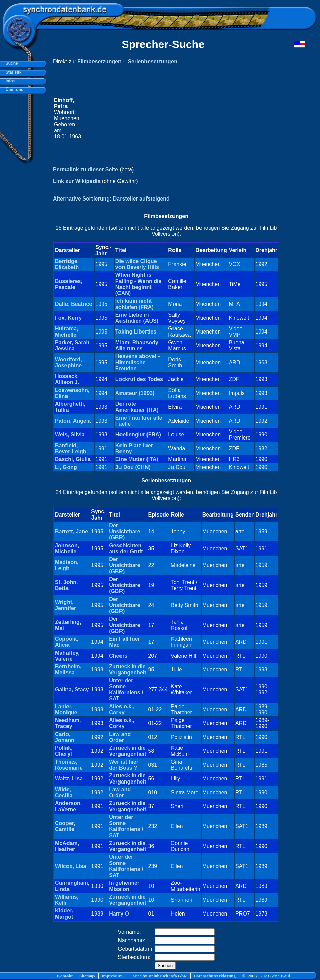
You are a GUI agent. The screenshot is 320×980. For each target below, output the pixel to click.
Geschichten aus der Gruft (126, 548)
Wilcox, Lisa (71, 866)
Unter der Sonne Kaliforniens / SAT (126, 690)
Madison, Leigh (67, 565)
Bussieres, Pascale (69, 284)
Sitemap (87, 976)
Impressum (112, 976)
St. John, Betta (66, 585)
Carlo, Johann (65, 737)
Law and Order (120, 737)
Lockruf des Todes (139, 379)
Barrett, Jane (72, 532)
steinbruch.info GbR (167, 976)
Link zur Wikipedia (77, 181)
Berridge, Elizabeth (67, 264)
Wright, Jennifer (65, 605)
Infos (9, 81)
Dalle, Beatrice (74, 304)
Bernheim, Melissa (68, 670)
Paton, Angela (73, 421)
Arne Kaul (280, 976)
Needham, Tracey (68, 723)
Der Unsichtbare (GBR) (125, 532)
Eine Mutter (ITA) (137, 459)
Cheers (118, 656)
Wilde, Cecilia (64, 792)
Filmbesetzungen (99, 62)
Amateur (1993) (135, 393)
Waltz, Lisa (69, 779)
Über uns (13, 90)
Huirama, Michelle (66, 332)
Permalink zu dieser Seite (86, 170)
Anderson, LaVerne (68, 806)
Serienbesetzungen (152, 62)
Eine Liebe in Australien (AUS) (137, 318)
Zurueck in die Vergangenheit (128, 670)
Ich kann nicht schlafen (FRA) (135, 304)
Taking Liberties (136, 332)
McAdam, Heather (67, 846)
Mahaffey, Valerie (67, 656)
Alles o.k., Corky (122, 709)
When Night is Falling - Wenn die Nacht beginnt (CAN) (139, 284)
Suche (11, 63)
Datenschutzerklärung (215, 976)
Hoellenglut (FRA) (138, 435)
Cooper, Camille (65, 826)
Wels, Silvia (70, 435)
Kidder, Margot (64, 914)
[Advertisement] (180, 118)
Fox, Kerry (68, 318)
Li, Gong (66, 467)
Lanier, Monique (66, 709)
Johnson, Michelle (67, 548)
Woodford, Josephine (69, 362)
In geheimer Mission (124, 886)
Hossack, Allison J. (67, 379)
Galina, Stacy (72, 690)
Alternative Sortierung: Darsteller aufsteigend (111, 199)
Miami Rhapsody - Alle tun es (139, 346)
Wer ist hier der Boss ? (124, 765)
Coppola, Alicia (66, 642)
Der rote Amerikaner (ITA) (137, 407)
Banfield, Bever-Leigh (71, 448)
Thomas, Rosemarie (69, 765)
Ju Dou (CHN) (133, 467)
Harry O (119, 914)
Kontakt (65, 976)
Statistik (12, 72)
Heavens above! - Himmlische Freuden (138, 362)
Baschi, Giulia (73, 459)
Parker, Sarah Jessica (72, 346)
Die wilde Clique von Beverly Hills (137, 264)
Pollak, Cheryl (64, 751)
